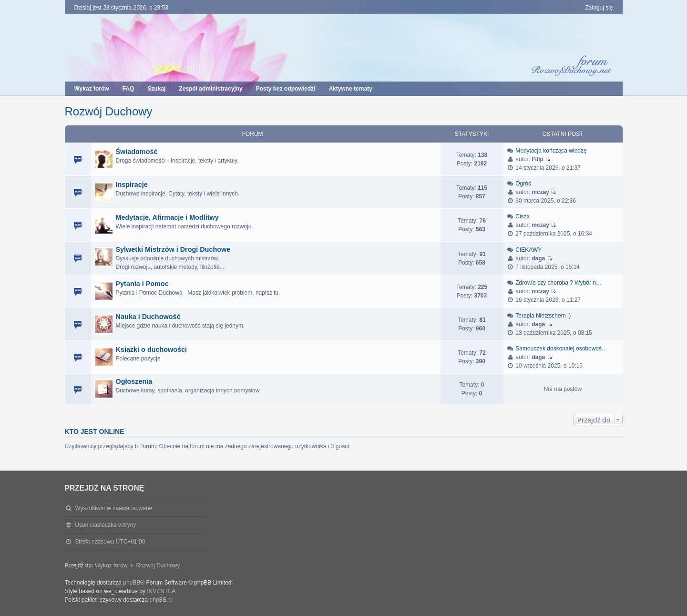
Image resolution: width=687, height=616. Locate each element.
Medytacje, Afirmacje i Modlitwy (167, 217)
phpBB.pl (161, 600)
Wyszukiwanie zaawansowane (113, 508)
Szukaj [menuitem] (156, 89)
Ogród (523, 184)
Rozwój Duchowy (109, 111)
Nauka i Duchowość (148, 317)
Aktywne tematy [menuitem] (350, 89)
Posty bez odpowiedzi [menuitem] (286, 89)
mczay (540, 192)
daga (538, 258)
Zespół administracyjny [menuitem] (210, 89)
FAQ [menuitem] (128, 89)
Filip (538, 159)
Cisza (523, 216)
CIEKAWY (528, 250)
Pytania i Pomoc (142, 284)
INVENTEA (161, 591)
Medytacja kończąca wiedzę (551, 151)
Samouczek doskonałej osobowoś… (561, 349)
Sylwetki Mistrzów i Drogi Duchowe (173, 249)
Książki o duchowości (152, 349)
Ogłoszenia (134, 381)
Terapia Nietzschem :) (543, 316)
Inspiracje (132, 185)
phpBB (132, 583)
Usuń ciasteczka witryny (105, 525)
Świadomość (137, 152)
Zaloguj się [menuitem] (599, 8)
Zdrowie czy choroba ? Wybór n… (559, 283)
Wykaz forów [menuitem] (92, 89)
